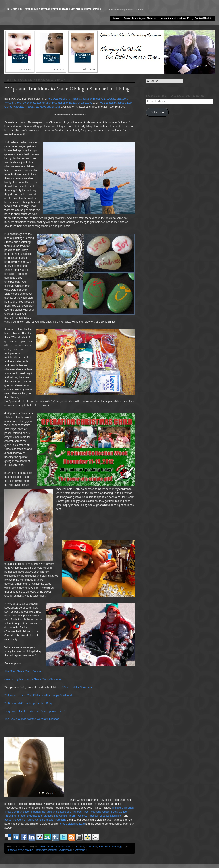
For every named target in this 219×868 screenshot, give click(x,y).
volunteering (115, 847)
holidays (29, 850)
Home (116, 18)
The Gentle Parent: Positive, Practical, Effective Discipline (88, 816)
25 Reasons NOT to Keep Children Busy (28, 703)
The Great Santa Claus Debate (23, 671)
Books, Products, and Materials (140, 18)
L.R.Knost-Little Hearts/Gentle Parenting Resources (53, 9)
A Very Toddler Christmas (77, 687)
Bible (50, 847)
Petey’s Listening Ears (72, 824)
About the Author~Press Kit (176, 18)
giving (21, 850)
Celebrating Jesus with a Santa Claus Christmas (33, 679)
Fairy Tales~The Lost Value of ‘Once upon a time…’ (35, 711)
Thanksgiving (41, 850)
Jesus (68, 847)
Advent (43, 847)
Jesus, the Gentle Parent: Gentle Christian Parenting (35, 820)
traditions (103, 847)
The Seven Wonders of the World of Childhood (32, 719)
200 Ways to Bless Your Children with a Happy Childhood (38, 695)
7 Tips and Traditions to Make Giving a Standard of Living (67, 89)
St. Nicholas (91, 847)
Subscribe (157, 112)
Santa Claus (78, 847)
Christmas (59, 847)
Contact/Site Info (204, 18)
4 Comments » (80, 850)
